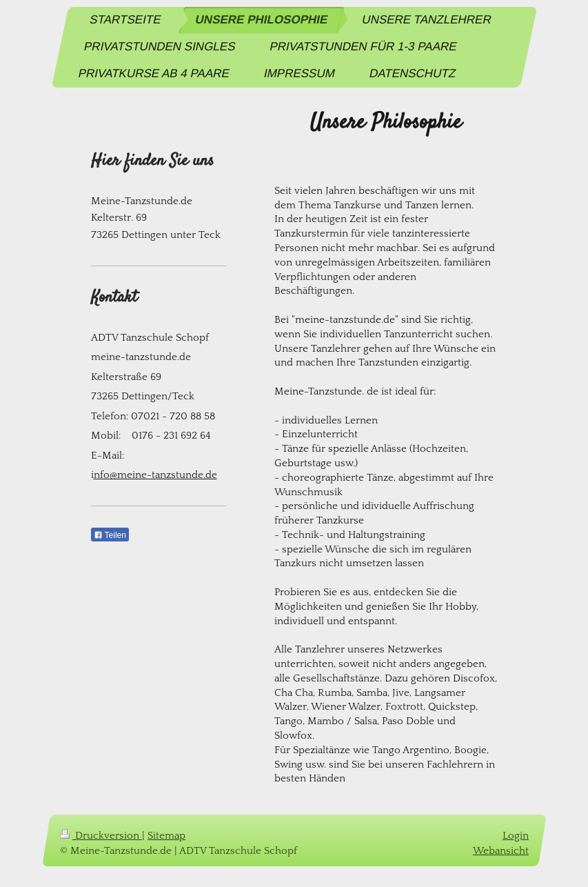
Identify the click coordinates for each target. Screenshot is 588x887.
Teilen (110, 535)
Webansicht (501, 850)
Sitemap (166, 836)
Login (516, 836)
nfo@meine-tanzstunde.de (155, 475)
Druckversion (101, 836)
